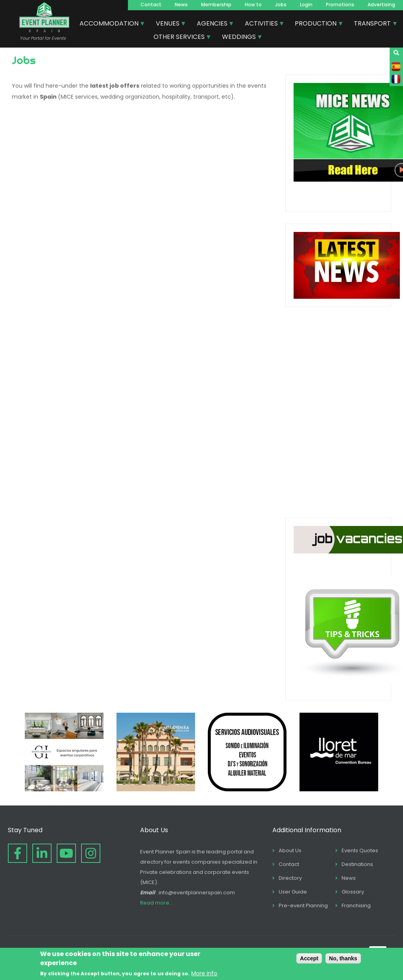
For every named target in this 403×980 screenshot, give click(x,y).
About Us (290, 850)
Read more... (156, 903)
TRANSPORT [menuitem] (373, 24)
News (181, 5)
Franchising (356, 906)
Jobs (281, 5)
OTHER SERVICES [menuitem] (179, 38)
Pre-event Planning (303, 906)
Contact (151, 5)
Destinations (357, 864)
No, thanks (343, 958)
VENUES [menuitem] (168, 24)
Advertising (381, 5)
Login (306, 5)
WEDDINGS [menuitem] (239, 38)
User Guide (293, 892)
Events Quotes (360, 850)
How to (253, 5)
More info (204, 973)
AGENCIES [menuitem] (213, 24)
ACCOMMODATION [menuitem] (109, 24)
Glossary (353, 892)
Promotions (340, 5)
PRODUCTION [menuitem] (316, 24)
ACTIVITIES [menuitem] (262, 24)
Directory (290, 878)
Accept (309, 958)
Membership (216, 5)
